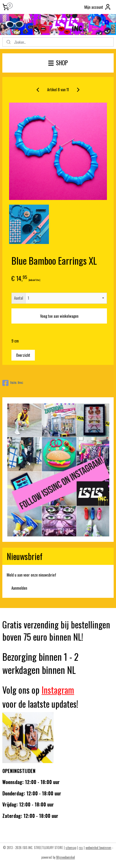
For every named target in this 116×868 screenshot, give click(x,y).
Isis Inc (13, 383)
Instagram (58, 690)
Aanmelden (19, 588)
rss (81, 848)
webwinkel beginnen (98, 848)
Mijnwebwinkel (66, 857)
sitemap (71, 848)
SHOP (58, 63)
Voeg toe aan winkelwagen (59, 316)
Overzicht (23, 355)
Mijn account (98, 7)
